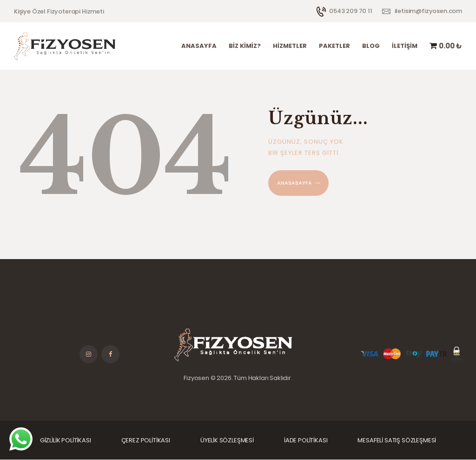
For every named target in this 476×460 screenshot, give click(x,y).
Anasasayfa (294, 183)
